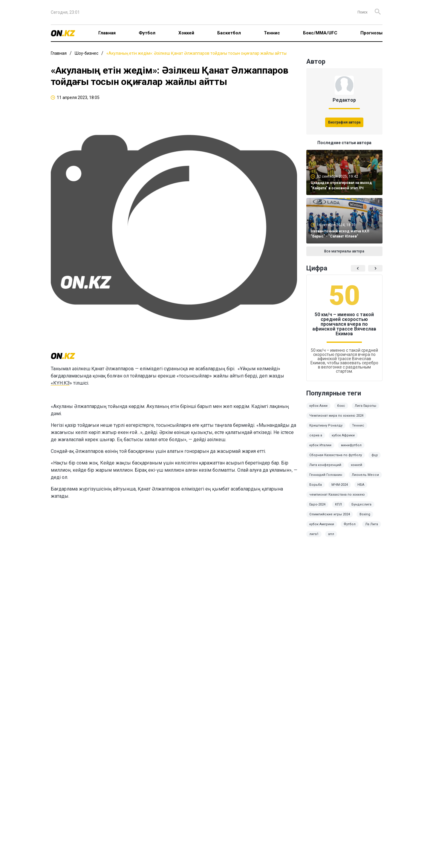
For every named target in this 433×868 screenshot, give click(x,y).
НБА (361, 485)
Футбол (147, 33)
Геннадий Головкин (326, 475)
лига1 (314, 534)
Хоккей (186, 33)
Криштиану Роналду (326, 425)
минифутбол (351, 445)
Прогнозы (371, 33)
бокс (341, 406)
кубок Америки (322, 524)
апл (331, 534)
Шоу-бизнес (87, 53)
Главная (107, 33)
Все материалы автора (344, 251)
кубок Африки (343, 435)
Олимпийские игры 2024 (330, 514)
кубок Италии (320, 445)
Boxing (365, 514)
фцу (375, 455)
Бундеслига (361, 504)
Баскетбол (229, 33)
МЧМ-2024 (340, 485)
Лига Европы (365, 406)
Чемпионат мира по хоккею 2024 (336, 416)
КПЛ (338, 504)
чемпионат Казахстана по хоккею (337, 495)
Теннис (272, 33)
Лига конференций (325, 465)
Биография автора (344, 122)
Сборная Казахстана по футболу (336, 455)
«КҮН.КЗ (60, 383)
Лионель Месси (365, 475)
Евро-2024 (317, 504)
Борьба (316, 485)
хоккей (357, 465)
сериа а (316, 435)
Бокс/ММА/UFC (320, 33)
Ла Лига (372, 524)
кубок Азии (318, 406)
